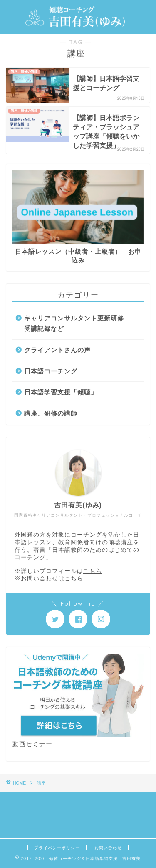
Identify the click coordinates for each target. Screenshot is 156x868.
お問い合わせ (108, 848)
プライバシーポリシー (57, 848)
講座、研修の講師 (51, 413)
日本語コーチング (51, 371)
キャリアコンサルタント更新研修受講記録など (74, 324)
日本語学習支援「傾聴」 (61, 392)
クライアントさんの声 (57, 350)
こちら (93, 571)
